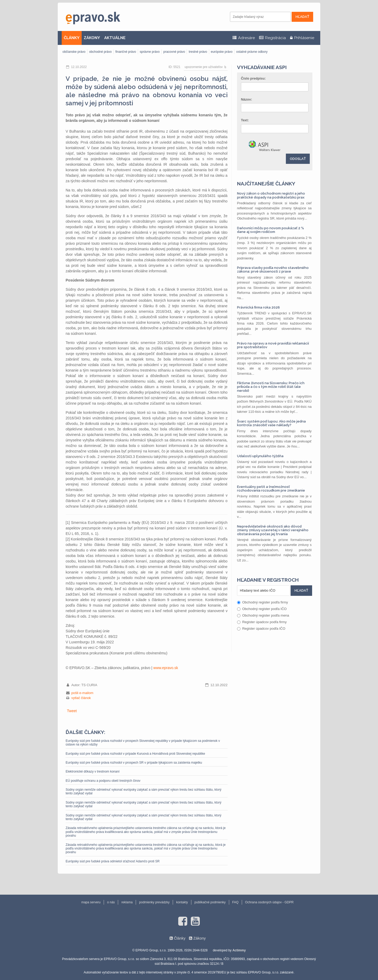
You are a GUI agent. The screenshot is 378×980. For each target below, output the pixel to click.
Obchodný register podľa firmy (262, 602)
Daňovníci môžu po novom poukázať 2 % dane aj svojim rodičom (271, 230)
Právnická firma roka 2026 (258, 307)
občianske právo (74, 52)
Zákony (199, 938)
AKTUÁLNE (115, 38)
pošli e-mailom (82, 693)
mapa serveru (91, 902)
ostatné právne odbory (252, 52)
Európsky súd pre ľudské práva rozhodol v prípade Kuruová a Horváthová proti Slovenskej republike (135, 754)
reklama (127, 902)
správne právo (150, 52)
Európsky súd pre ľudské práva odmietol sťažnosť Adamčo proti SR (113, 861)
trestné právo (198, 52)
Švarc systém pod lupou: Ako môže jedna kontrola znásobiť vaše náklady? (271, 423)
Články (180, 938)
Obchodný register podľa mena (263, 615)
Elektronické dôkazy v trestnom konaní (93, 772)
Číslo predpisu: (253, 78)
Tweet (72, 711)
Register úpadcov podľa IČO (261, 629)
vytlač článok (81, 698)
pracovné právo (174, 52)
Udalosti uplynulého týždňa (260, 456)
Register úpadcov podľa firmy (262, 622)
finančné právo (126, 52)
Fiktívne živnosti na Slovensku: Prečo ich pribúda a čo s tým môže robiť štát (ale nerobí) (271, 387)
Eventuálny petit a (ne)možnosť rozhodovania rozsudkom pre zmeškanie (271, 489)
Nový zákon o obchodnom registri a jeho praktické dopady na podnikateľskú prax (271, 195)
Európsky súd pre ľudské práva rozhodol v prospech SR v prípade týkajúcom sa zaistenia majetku (134, 763)
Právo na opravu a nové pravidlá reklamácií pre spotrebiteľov (273, 345)
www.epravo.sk (166, 668)
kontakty (182, 902)
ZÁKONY (92, 38)
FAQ (235, 902)
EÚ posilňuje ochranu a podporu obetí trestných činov (103, 781)
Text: (245, 120)
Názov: (247, 99)
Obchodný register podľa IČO (262, 609)
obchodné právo (100, 52)
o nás (111, 902)
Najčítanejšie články (266, 184)
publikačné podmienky (210, 902)
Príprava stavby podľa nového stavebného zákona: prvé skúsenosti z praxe (273, 270)
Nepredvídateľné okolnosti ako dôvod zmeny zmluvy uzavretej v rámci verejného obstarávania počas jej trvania (273, 530)
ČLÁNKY (72, 38)
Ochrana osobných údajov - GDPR (269, 902)
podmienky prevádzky (154, 902)
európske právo (222, 52)
